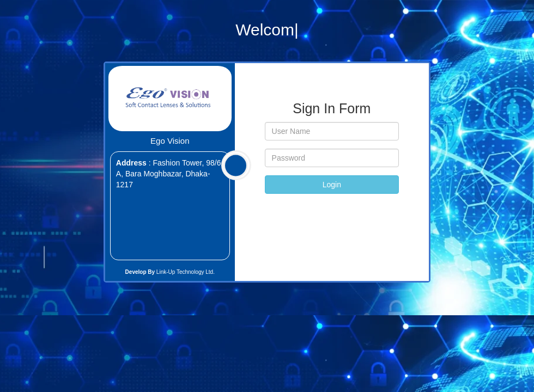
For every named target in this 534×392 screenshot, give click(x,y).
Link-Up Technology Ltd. (186, 272)
